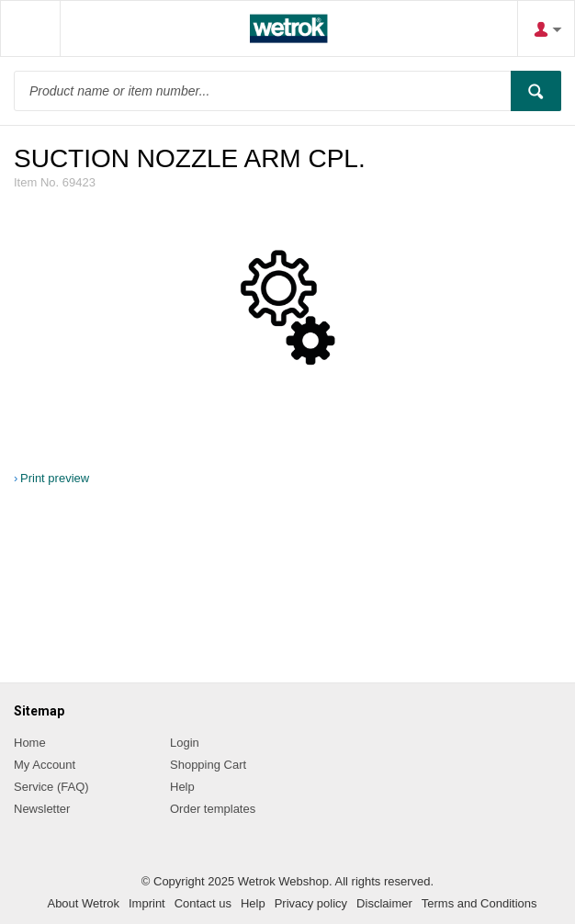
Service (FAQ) (51, 787)
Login (185, 743)
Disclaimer (384, 903)
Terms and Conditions (479, 903)
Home (30, 743)
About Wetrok (83, 903)
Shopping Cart (208, 765)
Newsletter (42, 809)
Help (182, 787)
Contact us (203, 903)
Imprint (147, 903)
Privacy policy (311, 903)
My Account (45, 765)
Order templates (213, 809)
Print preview (55, 478)
